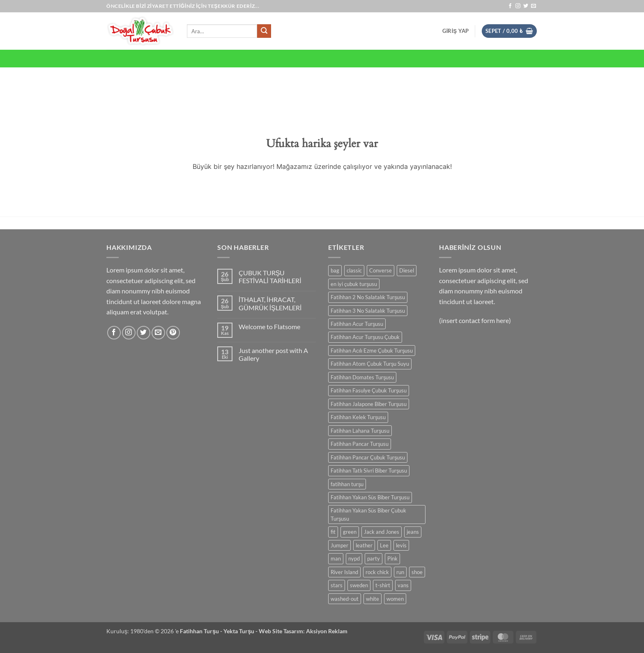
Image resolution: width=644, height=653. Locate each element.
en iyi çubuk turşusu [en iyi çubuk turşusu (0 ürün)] (354, 284)
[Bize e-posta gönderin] (534, 6)
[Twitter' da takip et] (526, 6)
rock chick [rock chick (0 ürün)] (377, 572)
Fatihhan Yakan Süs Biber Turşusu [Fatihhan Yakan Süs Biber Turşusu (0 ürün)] (370, 497)
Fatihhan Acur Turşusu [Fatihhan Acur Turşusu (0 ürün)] (357, 324)
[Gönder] (264, 31)
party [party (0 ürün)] (374, 558)
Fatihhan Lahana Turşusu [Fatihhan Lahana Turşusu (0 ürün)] (360, 431)
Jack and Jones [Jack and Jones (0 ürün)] (382, 532)
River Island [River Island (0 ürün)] (344, 572)
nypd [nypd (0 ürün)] (354, 558)
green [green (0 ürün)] (350, 532)
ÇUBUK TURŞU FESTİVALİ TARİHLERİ (270, 277)
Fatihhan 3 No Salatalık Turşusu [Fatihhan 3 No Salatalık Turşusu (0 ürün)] (368, 311)
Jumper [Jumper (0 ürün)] (339, 545)
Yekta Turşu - (241, 631)
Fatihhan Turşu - (202, 631)
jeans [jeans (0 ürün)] (413, 532)
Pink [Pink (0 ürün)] (392, 558)
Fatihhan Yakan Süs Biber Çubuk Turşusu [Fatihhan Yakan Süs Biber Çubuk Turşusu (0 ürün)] (368, 515)
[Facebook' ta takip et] (510, 6)
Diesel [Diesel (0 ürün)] (407, 270)
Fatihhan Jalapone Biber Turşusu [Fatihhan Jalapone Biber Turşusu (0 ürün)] (369, 404)
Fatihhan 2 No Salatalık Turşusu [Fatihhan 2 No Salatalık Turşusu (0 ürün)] (368, 297)
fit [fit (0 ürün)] (333, 532)
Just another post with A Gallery (273, 354)
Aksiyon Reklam (327, 631)
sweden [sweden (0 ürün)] (359, 585)
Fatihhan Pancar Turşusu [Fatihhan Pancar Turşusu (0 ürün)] (360, 444)
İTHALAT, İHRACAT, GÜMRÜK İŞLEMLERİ (270, 303)
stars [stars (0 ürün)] (337, 585)
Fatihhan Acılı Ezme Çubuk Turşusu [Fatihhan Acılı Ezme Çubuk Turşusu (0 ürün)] (372, 351)
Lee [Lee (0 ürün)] (384, 545)
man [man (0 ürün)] (336, 558)
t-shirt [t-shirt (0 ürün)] (383, 585)
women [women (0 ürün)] (395, 599)
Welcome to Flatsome (269, 326)
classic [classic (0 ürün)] (354, 270)
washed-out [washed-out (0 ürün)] (345, 599)
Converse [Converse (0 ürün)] (381, 270)
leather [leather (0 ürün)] (364, 545)
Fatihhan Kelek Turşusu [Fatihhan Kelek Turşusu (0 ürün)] (358, 417)
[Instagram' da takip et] (518, 6)
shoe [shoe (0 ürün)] (417, 572)
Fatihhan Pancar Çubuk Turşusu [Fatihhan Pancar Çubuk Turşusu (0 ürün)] (368, 457)
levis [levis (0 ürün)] (401, 545)
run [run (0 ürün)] (400, 572)
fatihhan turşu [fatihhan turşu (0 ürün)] (347, 484)
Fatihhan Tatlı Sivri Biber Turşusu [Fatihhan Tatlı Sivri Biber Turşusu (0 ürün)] (369, 471)
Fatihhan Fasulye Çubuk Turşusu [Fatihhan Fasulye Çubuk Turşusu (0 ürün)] (369, 390)
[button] (455, 31)
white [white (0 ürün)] (373, 599)
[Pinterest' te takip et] (173, 333)
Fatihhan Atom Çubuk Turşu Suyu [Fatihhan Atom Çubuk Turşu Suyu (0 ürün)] (370, 364)
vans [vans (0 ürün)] (403, 585)
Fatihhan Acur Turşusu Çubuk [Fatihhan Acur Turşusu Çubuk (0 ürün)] (365, 337)
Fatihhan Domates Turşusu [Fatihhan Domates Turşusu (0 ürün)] (362, 377)
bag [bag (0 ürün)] (335, 270)
